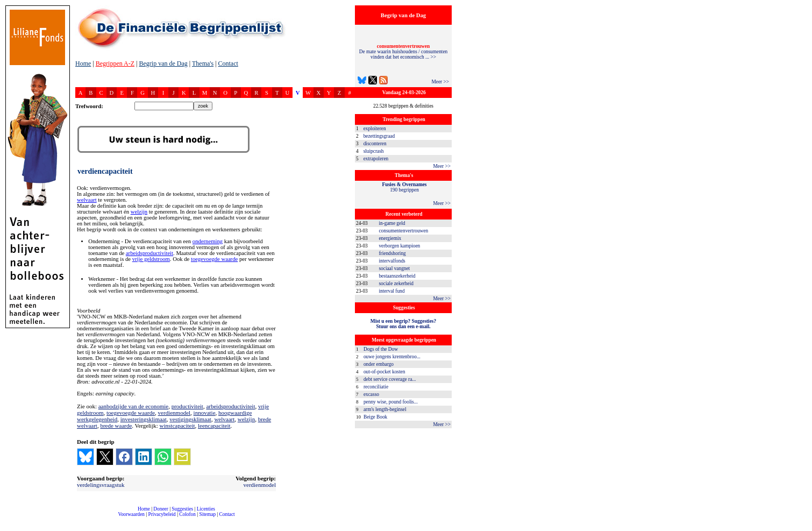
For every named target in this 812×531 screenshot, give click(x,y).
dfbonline (802, 528)
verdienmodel (174, 413)
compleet (81, 518)
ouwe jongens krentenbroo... (392, 357)
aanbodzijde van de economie (133, 406)
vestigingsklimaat (190, 419)
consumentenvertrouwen (403, 231)
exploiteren (375, 129)
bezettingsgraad (379, 136)
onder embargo (379, 364)
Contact (228, 63)
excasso (371, 394)
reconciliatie (376, 387)
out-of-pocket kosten (384, 372)
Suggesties (182, 509)
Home (83, 63)
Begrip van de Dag (163, 63)
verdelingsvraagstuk (101, 485)
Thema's (203, 63)
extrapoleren (376, 159)
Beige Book (375, 417)
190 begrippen (405, 187)
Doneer (161, 509)
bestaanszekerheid (397, 276)
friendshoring (392, 253)
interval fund (391, 291)
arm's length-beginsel (385, 409)
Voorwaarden (131, 514)
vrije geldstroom (151, 259)
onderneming (208, 241)
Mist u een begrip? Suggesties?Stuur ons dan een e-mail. (403, 324)
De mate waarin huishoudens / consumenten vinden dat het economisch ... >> (404, 52)
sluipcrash (374, 151)
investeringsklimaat (144, 419)
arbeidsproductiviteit (149, 253)
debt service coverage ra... (390, 379)
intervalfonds (392, 261)
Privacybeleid (162, 514)
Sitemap (207, 514)
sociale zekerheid (396, 284)
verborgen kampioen (399, 246)
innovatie (205, 413)
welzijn (139, 212)
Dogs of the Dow (381, 349)
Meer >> (440, 82)
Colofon (187, 514)
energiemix (390, 238)
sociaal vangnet (394, 268)
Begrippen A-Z (115, 63)
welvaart (87, 200)
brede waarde (116, 426)
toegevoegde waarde (214, 259)
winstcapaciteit (177, 426)
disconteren (375, 144)
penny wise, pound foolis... (391, 402)
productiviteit (187, 406)
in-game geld (392, 223)
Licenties (206, 509)
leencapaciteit (214, 426)
